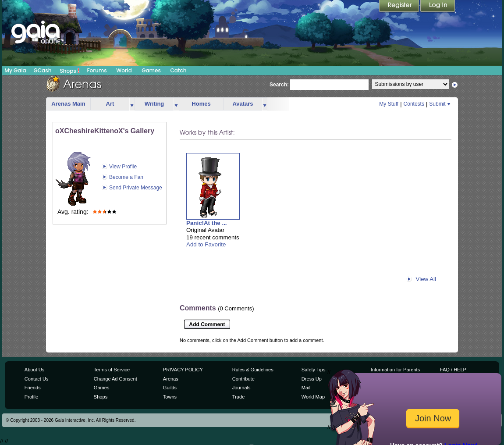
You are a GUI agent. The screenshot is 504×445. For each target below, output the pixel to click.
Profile (31, 397)
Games (151, 70)
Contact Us (37, 379)
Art (110, 104)
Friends (33, 388)
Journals (241, 388)
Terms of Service (112, 370)
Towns (170, 397)
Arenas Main (68, 104)
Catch (179, 70)
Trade (238, 397)
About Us (34, 370)
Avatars (243, 104)
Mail (306, 388)
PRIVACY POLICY (183, 370)
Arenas (171, 379)
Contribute (243, 379)
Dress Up (312, 379)
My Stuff (389, 104)
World (124, 70)
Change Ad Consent (115, 379)
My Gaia (15, 70)
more (132, 104)
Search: (279, 85)
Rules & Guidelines (253, 370)
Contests (414, 104)
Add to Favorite (206, 244)
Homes (201, 104)
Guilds (170, 388)
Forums (97, 70)
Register (400, 7)
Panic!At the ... (207, 223)
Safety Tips (314, 370)
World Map (313, 397)
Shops (70, 71)
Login (438, 7)
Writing (154, 104)
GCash (43, 70)
